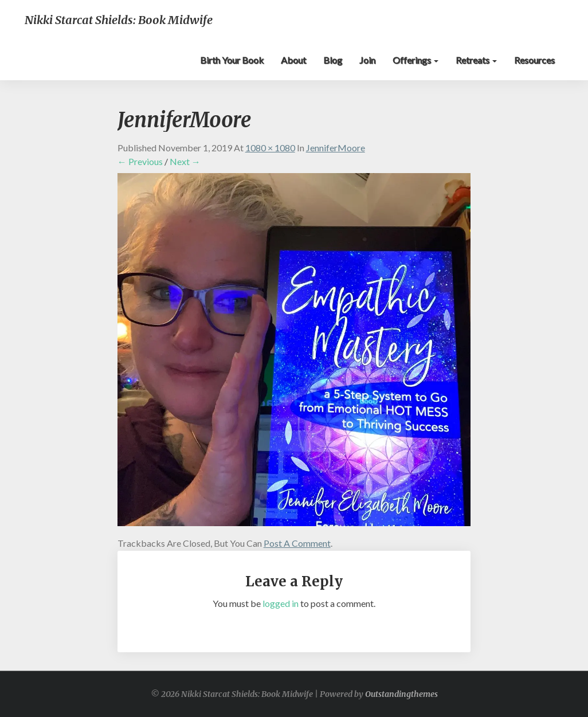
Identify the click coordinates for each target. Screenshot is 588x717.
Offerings (415, 60)
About (293, 60)
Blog (333, 60)
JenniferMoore (336, 148)
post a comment (297, 543)
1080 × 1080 (270, 148)
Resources (534, 60)
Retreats (476, 60)
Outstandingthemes (401, 694)
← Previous (140, 161)
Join (367, 60)
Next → (185, 161)
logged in (281, 603)
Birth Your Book (232, 60)
